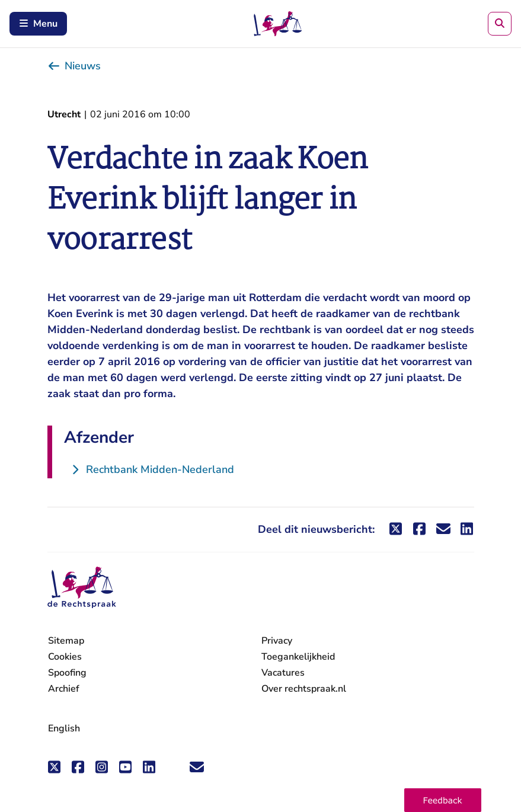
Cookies (65, 657)
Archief (64, 689)
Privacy (277, 641)
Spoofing (67, 673)
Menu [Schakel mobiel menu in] (38, 24)
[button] (443, 800)
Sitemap (66, 641)
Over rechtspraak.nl (304, 689)
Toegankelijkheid (298, 657)
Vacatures (283, 673)
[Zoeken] (500, 24)
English (64, 728)
